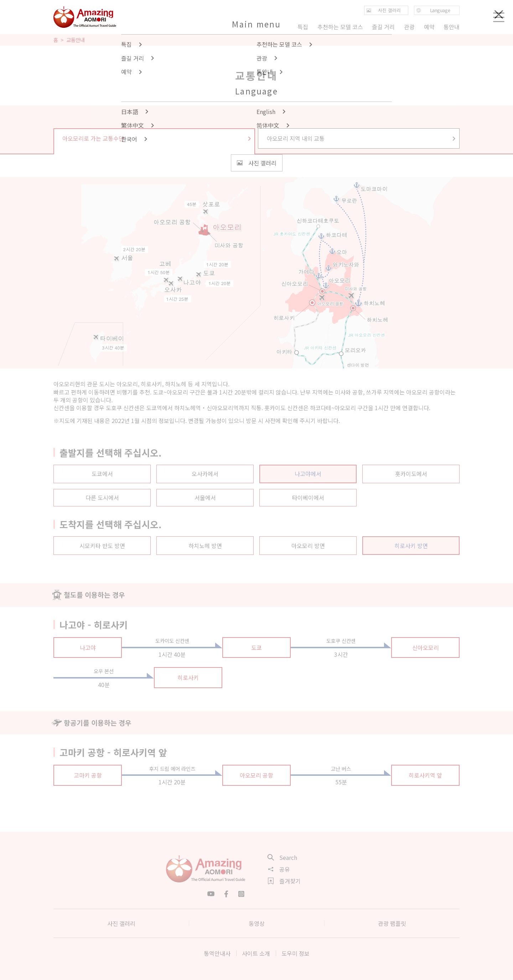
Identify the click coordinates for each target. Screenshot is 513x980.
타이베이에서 (308, 497)
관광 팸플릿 (392, 923)
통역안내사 (217, 953)
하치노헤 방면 (205, 546)
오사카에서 (205, 474)
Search (283, 857)
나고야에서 (308, 474)
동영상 (257, 923)
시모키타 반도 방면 (102, 546)
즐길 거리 (383, 27)
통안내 (452, 27)
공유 (279, 869)
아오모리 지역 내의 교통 (362, 138)
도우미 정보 (296, 953)
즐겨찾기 (284, 881)
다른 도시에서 (102, 497)
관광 (409, 27)
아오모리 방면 (308, 546)
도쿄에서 (102, 474)
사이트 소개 (256, 953)
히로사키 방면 (411, 546)
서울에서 (205, 497)
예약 (429, 27)
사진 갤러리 (121, 923)
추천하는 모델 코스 (340, 27)
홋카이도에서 (411, 474)
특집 (303, 27)
